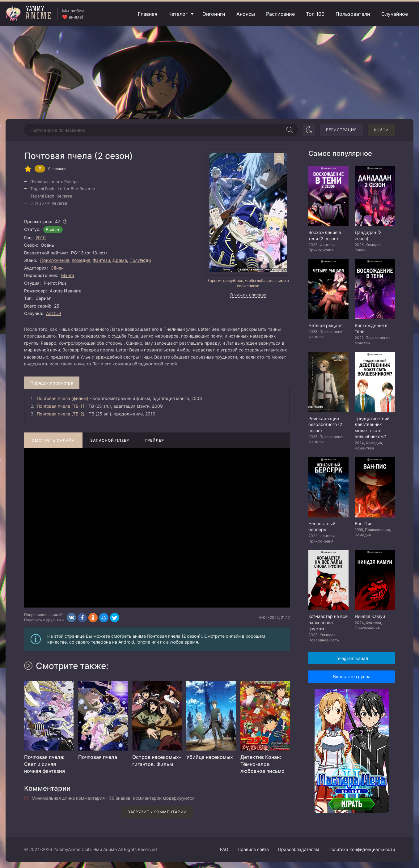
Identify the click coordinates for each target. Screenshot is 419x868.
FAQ (224, 849)
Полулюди (140, 260)
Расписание (280, 14)
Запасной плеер (110, 440)
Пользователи (353, 14)
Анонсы (246, 14)
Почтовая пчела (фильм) (63, 398)
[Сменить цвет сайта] (309, 130)
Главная (148, 14)
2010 (41, 238)
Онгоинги (214, 14)
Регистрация (341, 130)
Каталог (178, 14)
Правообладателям (299, 849)
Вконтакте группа (352, 677)
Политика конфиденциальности (362, 849)
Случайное (395, 14)
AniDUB (54, 313)
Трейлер (154, 440)
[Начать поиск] (290, 130)
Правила (253, 849)
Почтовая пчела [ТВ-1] (60, 406)
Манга (68, 275)
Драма (120, 260)
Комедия (81, 260)
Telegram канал (352, 658)
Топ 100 (315, 14)
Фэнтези (101, 260)
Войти (381, 130)
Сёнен (57, 268)
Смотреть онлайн (53, 440)
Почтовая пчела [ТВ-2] (61, 414)
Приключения (55, 260)
